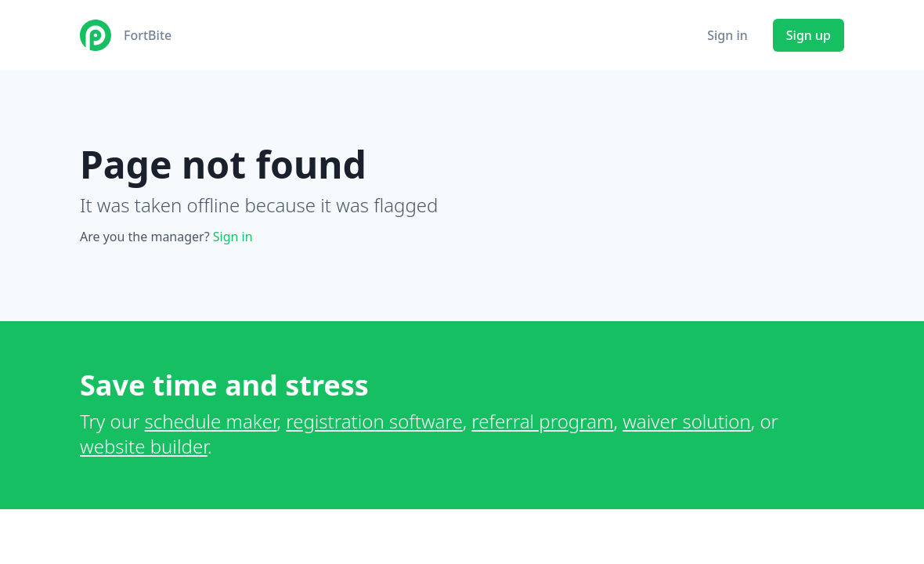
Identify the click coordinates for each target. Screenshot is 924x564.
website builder (144, 446)
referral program (542, 421)
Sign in (727, 35)
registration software (374, 421)
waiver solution (687, 421)
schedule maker (211, 421)
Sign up (808, 35)
